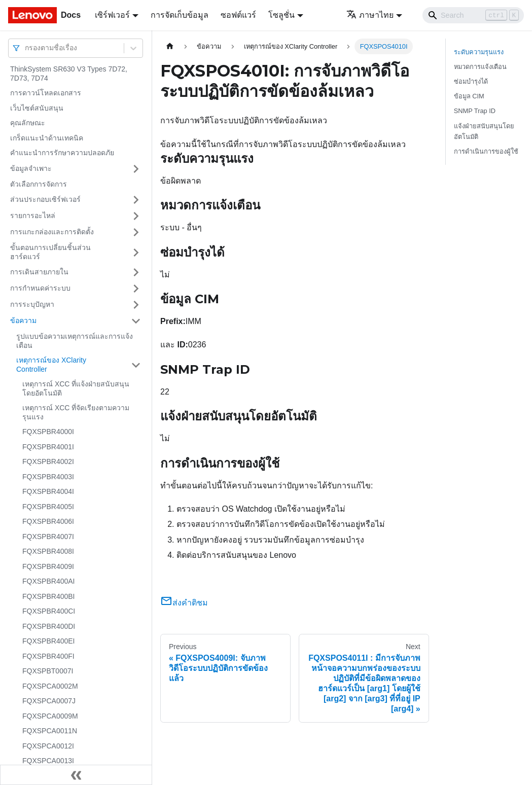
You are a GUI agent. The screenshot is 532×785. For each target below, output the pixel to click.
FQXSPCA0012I (48, 746)
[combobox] (26, 48)
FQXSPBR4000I (48, 432)
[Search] (473, 15)
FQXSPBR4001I (48, 447)
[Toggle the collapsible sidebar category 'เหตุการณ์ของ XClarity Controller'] (136, 365)
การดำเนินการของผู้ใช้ (486, 151)
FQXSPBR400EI (49, 641)
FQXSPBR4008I (48, 551)
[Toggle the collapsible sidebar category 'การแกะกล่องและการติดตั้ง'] (136, 232)
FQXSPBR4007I (48, 537)
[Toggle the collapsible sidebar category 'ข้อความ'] (136, 321)
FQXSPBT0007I (48, 671)
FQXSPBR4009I (48, 566)
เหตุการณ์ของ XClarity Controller (51, 365)
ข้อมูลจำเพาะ (31, 168)
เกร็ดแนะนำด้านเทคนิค (47, 138)
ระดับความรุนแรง (479, 52)
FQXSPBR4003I (48, 477)
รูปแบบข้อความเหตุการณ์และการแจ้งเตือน (75, 341)
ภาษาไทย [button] (370, 15)
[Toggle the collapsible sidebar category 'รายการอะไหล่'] (136, 216)
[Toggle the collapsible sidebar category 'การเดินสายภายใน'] (136, 272)
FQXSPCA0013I (48, 761)
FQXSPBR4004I (48, 491)
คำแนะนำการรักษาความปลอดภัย (62, 153)
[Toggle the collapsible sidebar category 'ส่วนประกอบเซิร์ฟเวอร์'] (136, 200)
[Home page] (170, 46)
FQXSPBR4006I (48, 521)
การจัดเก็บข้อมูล (180, 15)
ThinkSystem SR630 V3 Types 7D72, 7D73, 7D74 (69, 74)
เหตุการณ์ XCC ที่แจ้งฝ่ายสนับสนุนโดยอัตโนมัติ (76, 388)
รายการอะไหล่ (33, 216)
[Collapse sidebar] (76, 775)
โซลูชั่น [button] (281, 15)
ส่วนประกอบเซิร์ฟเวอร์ (45, 199)
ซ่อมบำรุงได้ (471, 81)
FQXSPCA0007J (49, 701)
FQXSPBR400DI (49, 626)
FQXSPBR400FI (48, 656)
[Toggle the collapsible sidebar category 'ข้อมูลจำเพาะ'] (136, 169)
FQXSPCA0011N (50, 731)
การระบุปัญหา (32, 304)
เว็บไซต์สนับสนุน (37, 108)
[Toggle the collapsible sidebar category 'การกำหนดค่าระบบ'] (136, 289)
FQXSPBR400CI (49, 611)
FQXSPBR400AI (49, 581)
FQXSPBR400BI (49, 596)
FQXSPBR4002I (48, 461)
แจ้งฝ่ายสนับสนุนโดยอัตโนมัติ (484, 131)
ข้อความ (23, 320)
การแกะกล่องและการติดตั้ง (52, 232)
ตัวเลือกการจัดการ (39, 184)
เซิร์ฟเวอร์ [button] (112, 15)
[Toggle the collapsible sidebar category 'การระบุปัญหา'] (136, 305)
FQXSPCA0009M (50, 716)
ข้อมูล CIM (469, 96)
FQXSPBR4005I (48, 507)
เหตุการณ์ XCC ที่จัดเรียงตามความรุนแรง (76, 412)
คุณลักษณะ (28, 123)
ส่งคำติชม (184, 603)
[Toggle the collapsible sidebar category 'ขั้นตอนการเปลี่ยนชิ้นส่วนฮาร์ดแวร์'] (136, 252)
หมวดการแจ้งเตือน (480, 67)
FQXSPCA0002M (50, 686)
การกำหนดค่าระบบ (40, 288)
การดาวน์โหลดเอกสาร (46, 93)
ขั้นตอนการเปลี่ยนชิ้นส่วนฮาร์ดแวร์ (50, 252)
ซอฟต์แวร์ (238, 15)
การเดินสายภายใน (39, 272)
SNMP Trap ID (475, 111)
